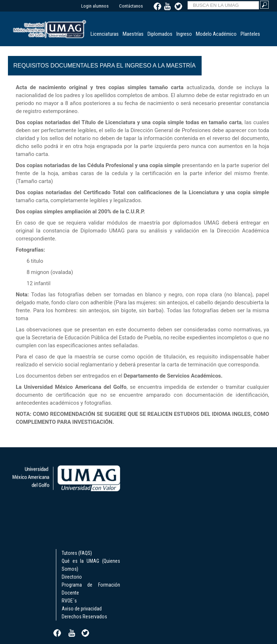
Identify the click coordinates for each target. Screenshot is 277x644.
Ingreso (184, 34)
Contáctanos (131, 6)
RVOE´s (69, 601)
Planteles (250, 34)
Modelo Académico (216, 34)
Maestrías (133, 34)
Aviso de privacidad (82, 609)
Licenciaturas (105, 34)
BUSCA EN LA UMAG (188, 0)
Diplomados (160, 34)
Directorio (72, 577)
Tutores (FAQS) (77, 553)
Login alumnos (95, 6)
